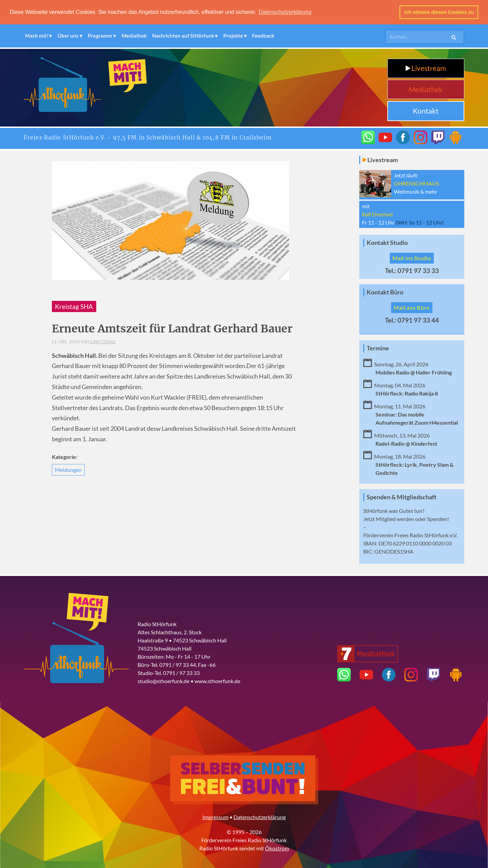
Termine (378, 348)
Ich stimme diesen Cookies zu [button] (439, 12)
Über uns (68, 36)
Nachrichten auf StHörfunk (183, 36)
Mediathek (134, 36)
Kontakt (426, 111)
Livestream (426, 68)
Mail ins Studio (412, 258)
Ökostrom (277, 848)
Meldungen (68, 470)
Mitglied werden (395, 519)
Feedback (263, 36)
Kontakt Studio (387, 243)
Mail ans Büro (412, 307)
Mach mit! (37, 36)
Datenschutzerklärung (260, 817)
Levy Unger (103, 342)
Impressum (215, 817)
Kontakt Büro (385, 292)
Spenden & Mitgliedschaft (402, 497)
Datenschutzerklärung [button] (285, 12)
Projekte (233, 36)
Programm (100, 36)
